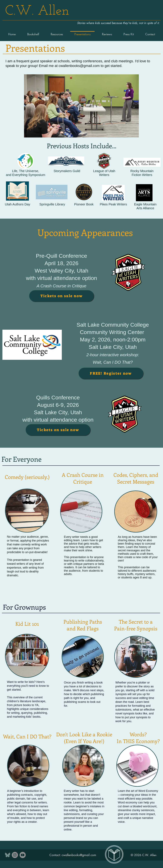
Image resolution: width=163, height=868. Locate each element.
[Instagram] (15, 855)
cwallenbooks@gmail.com (79, 66)
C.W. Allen (37, 11)
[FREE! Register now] (111, 373)
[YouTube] (23, 855)
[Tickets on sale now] (61, 296)
